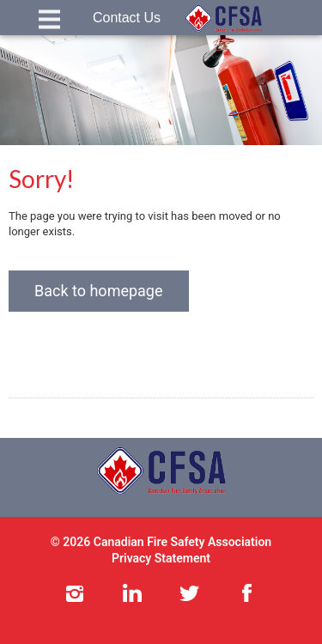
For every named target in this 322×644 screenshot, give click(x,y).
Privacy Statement (161, 558)
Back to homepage (99, 291)
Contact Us (127, 18)
